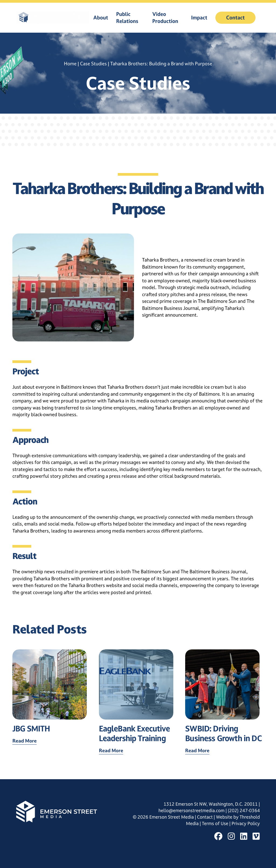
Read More (25, 741)
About (101, 18)
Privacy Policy (246, 823)
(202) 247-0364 (244, 811)
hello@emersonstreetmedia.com (192, 811)
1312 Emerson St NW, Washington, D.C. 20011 (211, 804)
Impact (199, 18)
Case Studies (93, 64)
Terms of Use (216, 823)
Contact (235, 18)
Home (70, 64)
